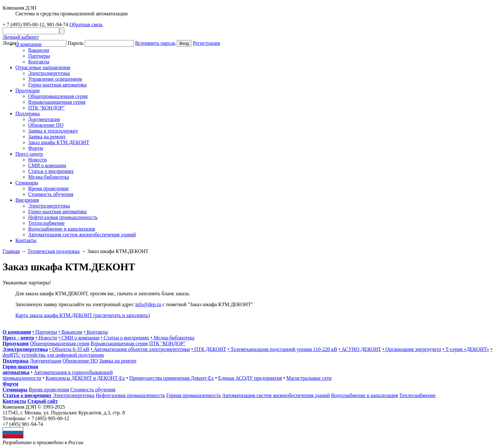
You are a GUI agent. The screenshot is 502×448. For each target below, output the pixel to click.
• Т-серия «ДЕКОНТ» (466, 349)
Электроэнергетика (49, 73)
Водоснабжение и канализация (62, 229)
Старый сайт (43, 401)
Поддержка (28, 114)
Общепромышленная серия (58, 96)
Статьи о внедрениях (51, 171)
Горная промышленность (194, 395)
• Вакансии (70, 332)
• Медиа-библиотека (172, 338)
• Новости (46, 338)
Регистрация (206, 43)
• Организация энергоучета (412, 349)
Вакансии (39, 50)
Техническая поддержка (54, 251)
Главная (11, 251)
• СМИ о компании (79, 338)
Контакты (39, 62)
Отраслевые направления (43, 67)
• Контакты (96, 332)
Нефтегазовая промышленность (63, 217)
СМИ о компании (47, 165)
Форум (36, 148)
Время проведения (48, 188)
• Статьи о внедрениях (125, 338)
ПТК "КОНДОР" (46, 108)
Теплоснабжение (46, 223)
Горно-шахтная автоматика (57, 85)
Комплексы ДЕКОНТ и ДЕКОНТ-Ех (85, 378)
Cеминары (27, 183)
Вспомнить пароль (155, 43)
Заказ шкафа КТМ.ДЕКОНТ (59, 142)
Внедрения (27, 200)
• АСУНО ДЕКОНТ (360, 349)
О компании (28, 44)
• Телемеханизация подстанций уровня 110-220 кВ (282, 349)
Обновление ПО (46, 125)
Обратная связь (86, 24)
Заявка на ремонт (47, 137)
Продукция (28, 90)
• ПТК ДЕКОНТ (209, 349)
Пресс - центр (18, 338)
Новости (37, 160)
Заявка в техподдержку (53, 131)
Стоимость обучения (51, 194)
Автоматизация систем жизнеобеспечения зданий (82, 235)
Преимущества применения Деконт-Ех (172, 378)
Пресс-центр (29, 154)
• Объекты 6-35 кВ (69, 349)
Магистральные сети (309, 378)
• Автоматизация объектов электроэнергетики (140, 349)
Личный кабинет (21, 37)
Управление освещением (55, 79)
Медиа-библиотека (49, 177)
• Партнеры (45, 332)
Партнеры (39, 56)
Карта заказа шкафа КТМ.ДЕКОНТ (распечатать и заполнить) (83, 315)
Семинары (15, 390)
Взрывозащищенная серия (57, 102)
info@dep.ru (148, 304)
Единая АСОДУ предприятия (250, 378)
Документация (44, 119)
